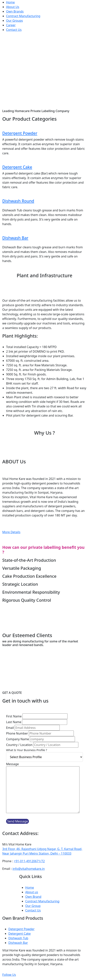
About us (32, 892)
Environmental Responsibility (31, 592)
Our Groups (14, 21)
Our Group (33, 906)
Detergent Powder (20, 133)
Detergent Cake (17, 167)
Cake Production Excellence (29, 576)
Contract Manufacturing (23, 16)
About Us (13, 7)
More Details (11, 532)
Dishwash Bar (15, 238)
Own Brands (15, 11)
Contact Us (14, 30)
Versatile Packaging (22, 568)
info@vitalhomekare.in (29, 869)
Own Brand (33, 897)
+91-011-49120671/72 (29, 861)
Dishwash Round (18, 201)
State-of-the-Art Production (29, 560)
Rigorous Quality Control (27, 600)
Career (11, 25)
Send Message (17, 821)
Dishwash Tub (18, 938)
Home (10, 2)
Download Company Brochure (44, 621)
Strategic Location (20, 584)
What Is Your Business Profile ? (27, 750)
